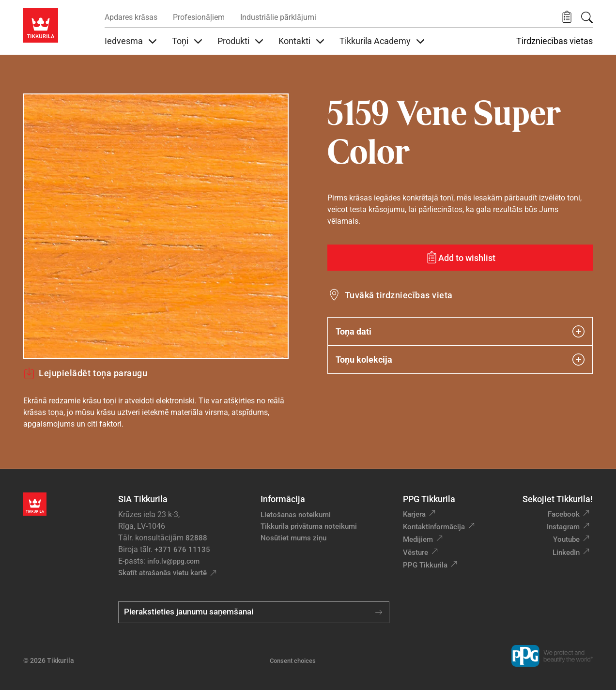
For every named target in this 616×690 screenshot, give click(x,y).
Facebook (564, 514)
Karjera (414, 514)
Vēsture (416, 552)
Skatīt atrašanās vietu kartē (162, 573)
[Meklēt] (587, 17)
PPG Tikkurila (425, 565)
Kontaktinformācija (434, 527)
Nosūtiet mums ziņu (293, 538)
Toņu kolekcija (460, 360)
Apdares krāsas (131, 17)
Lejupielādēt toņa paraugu (85, 373)
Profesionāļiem (199, 17)
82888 (196, 538)
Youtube (566, 539)
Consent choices (293, 661)
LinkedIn (566, 552)
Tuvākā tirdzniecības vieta (399, 295)
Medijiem (418, 539)
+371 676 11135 (182, 550)
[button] (567, 17)
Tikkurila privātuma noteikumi (309, 526)
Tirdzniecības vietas (554, 41)
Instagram (563, 527)
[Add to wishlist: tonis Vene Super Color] (460, 258)
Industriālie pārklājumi (278, 17)
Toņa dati (460, 331)
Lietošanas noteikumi (296, 515)
